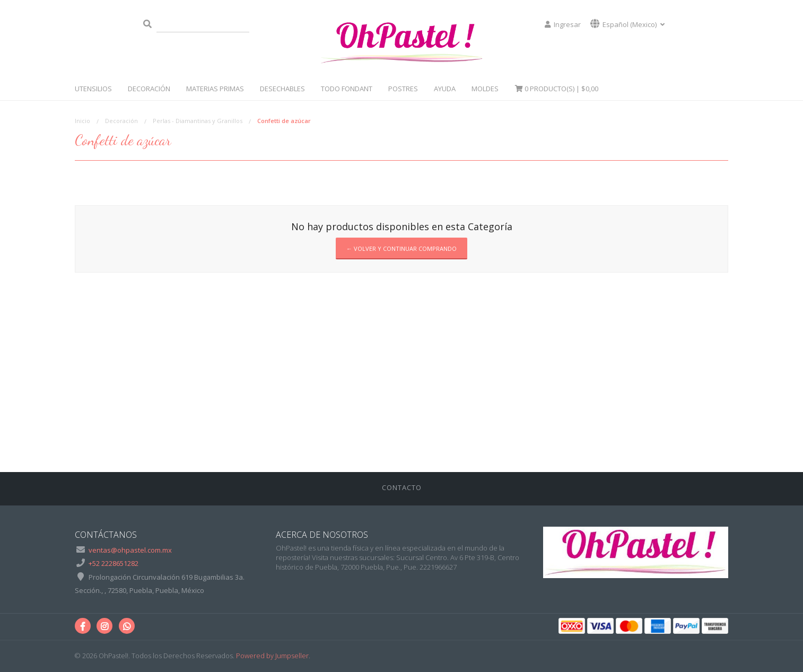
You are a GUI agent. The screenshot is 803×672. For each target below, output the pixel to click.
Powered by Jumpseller (272, 656)
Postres (403, 89)
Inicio (82, 121)
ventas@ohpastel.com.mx (130, 550)
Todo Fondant (347, 89)
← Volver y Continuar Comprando (401, 248)
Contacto (402, 487)
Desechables (282, 89)
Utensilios (93, 89)
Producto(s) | (556, 89)
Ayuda (445, 89)
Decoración (149, 89)
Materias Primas (215, 89)
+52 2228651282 (114, 563)
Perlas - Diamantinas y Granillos (198, 121)
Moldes (485, 89)
